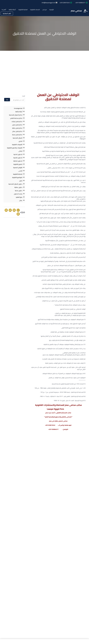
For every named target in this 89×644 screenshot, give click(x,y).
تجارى (21, 181)
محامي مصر (76, 11)
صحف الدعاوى (18, 194)
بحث (7, 100)
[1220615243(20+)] (86, 503)
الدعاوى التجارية (18, 158)
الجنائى (20, 151)
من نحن (45, 10)
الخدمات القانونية (35, 10)
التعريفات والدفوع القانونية (15, 148)
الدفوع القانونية (18, 164)
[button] (18, 210)
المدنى (20, 171)
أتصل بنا (4, 10)
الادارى (20, 141)
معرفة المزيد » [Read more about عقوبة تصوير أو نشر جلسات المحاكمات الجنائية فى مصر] (52, 467)
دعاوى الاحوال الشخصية (15, 184)
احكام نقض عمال (17, 131)
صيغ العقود (19, 197)
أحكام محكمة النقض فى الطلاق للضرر (16, 453)
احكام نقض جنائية (17, 128)
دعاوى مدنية (19, 191)
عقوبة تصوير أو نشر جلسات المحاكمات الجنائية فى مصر (46, 453)
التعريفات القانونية (17, 144)
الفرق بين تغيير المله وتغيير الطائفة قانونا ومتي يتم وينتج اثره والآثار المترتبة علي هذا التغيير (76, 456)
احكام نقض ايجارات (17, 121)
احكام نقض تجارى (17, 125)
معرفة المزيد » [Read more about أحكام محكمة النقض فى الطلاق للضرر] (22, 467)
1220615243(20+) (76, 502)
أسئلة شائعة (12, 10)
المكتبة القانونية (23, 10)
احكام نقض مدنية (17, 135)
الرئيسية (52, 10)
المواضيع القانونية (17, 177)
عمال (21, 200)
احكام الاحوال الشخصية (16, 115)
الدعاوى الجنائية (18, 161)
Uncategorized (18, 108)
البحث (24, 96)
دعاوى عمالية (18, 187)
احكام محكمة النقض (16, 118)
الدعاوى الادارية (18, 154)
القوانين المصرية (18, 168)
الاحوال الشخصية (18, 138)
